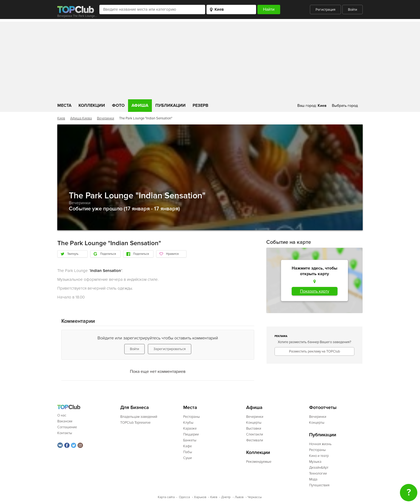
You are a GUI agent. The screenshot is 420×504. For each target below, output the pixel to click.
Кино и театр (319, 456)
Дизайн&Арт (319, 468)
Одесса (184, 497)
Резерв (200, 105)
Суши (187, 458)
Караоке (190, 429)
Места (64, 105)
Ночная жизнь (320, 444)
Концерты (254, 423)
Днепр (226, 497)
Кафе (187, 446)
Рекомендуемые (259, 462)
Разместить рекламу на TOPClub (314, 351)
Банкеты (190, 440)
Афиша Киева (81, 118)
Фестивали (255, 440)
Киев (61, 118)
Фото (118, 105)
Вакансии (65, 421)
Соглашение (67, 427)
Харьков (200, 497)
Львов (239, 497)
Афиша (140, 105)
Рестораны (192, 417)
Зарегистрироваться (170, 349)
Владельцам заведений (139, 417)
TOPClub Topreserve (135, 423)
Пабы (188, 452)
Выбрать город (345, 106)
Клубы (188, 423)
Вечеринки (106, 118)
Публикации (170, 105)
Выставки (254, 429)
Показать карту (315, 291)
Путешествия (319, 485)
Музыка (315, 462)
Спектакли (255, 434)
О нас (62, 415)
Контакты (65, 433)
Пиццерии (191, 434)
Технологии (318, 473)
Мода (313, 479)
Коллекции (92, 105)
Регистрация (325, 10)
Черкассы (255, 497)
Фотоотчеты (323, 408)
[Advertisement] (210, 59)
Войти (352, 10)
